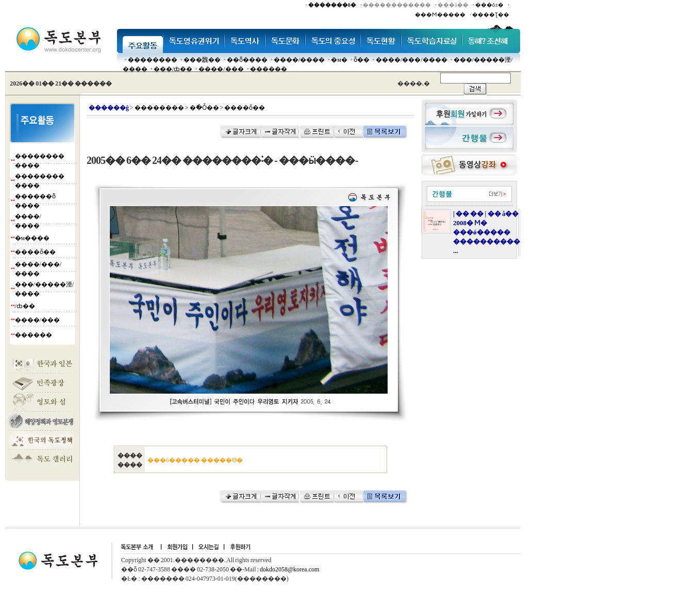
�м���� (32, 238)
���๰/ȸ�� (173, 69)
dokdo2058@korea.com (289, 569)
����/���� (299, 60)
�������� (153, 60)
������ (269, 69)
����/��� (221, 69)
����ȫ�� (35, 252)
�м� (339, 60)
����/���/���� (412, 60)
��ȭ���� (247, 60)
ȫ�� (362, 60)
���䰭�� (202, 60)
